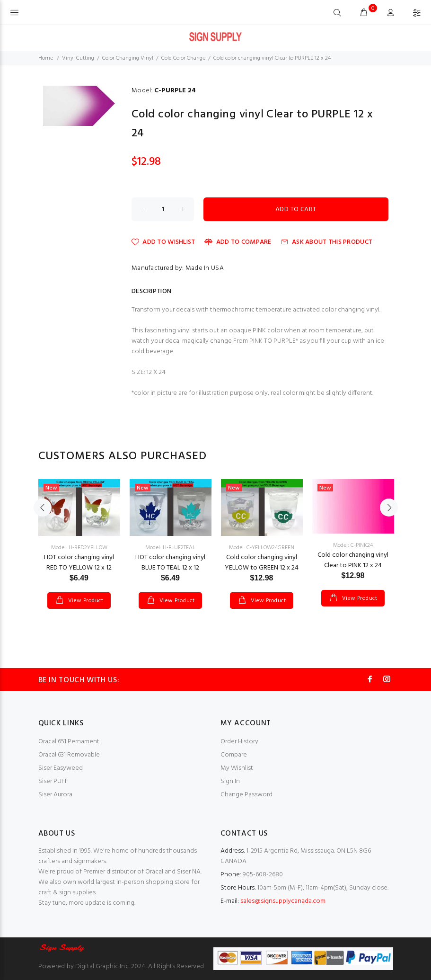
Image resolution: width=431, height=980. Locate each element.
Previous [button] (43, 508)
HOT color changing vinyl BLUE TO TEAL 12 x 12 (170, 563)
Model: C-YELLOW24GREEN (262, 548)
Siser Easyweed (61, 768)
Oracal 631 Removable (69, 755)
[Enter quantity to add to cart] (163, 209)
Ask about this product (327, 242)
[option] (79, 535)
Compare (234, 755)
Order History (239, 742)
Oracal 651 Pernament (69, 742)
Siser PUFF (53, 781)
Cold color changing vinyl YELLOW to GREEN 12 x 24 (262, 563)
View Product (85, 601)
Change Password (246, 795)
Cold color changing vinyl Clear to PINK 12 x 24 (353, 560)
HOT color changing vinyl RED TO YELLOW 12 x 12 (79, 563)
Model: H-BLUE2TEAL (170, 548)
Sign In (230, 781)
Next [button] (389, 508)
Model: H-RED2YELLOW (79, 548)
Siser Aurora (55, 795)
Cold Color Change (183, 58)
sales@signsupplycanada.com (283, 901)
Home (46, 58)
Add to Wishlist (163, 242)
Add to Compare (238, 242)
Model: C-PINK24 (353, 545)
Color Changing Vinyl (128, 58)
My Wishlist (237, 768)
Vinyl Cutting (78, 58)
